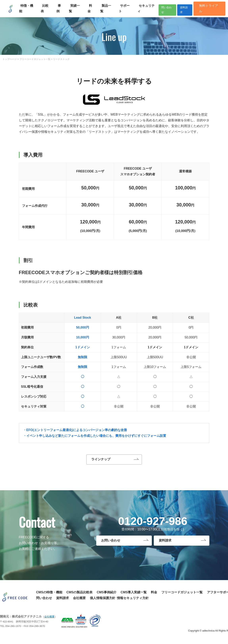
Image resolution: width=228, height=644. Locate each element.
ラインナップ (101, 460)
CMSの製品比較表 (80, 594)
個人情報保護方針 (103, 600)
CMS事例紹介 (107, 594)
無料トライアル (208, 9)
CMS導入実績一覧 (134, 594)
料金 (154, 594)
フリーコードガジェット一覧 (35, 59)
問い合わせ (158, 9)
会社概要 (79, 600)
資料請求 (181, 9)
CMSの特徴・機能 (49, 594)
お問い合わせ (111, 543)
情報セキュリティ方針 (133, 600)
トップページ (10, 59)
